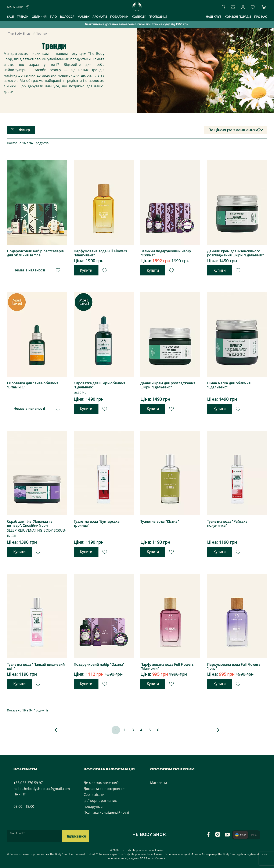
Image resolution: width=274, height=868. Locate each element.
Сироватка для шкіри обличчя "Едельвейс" (100, 385)
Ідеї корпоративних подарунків (100, 803)
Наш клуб (214, 17)
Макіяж (83, 17)
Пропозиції (158, 17)
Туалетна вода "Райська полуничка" (227, 523)
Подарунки (119, 17)
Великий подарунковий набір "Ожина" (166, 253)
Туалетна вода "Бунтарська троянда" (97, 523)
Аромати (100, 17)
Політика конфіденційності (106, 812)
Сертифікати (94, 794)
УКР (240, 834)
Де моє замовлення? (101, 782)
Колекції (139, 17)
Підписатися (76, 835)
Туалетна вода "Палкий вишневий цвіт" (36, 666)
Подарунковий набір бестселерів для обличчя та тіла (35, 253)
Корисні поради (238, 17)
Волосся (67, 17)
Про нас (261, 17)
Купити (86, 270)
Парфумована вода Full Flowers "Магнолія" (167, 666)
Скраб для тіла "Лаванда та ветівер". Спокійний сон (30, 523)
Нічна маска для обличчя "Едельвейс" (229, 385)
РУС (254, 834)
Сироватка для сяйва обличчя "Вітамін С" (33, 385)
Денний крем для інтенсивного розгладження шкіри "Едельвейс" (236, 253)
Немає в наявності (29, 270)
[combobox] (235, 130)
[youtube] (227, 834)
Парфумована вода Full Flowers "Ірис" (234, 666)
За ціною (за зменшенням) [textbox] (234, 130)
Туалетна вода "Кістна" (160, 521)
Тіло (53, 17)
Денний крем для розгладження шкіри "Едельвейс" (168, 385)
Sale (10, 17)
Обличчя (39, 17)
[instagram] (218, 834)
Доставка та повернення (105, 788)
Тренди (23, 17)
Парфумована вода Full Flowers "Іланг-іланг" (100, 253)
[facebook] (208, 834)
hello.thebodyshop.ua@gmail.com (42, 788)
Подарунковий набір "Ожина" (99, 664)
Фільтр (21, 130)
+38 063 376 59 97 (28, 782)
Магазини (159, 782)
